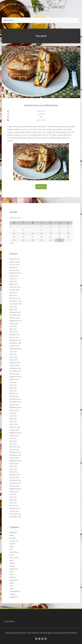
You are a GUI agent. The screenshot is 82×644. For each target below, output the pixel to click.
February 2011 (15, 508)
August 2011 (14, 492)
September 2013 (15, 433)
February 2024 (15, 259)
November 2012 (15, 455)
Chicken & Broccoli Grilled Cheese (41, 105)
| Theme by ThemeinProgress (41, 633)
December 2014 (15, 399)
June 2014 (13, 416)
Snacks (12, 583)
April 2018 (13, 309)
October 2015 (14, 374)
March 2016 (14, 360)
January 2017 (14, 338)
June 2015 (13, 385)
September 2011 (15, 489)
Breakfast (13, 538)
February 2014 (15, 427)
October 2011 (14, 486)
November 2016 (15, 343)
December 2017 (15, 315)
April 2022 (13, 281)
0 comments (41, 114)
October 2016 (15, 346)
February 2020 (15, 298)
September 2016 (16, 349)
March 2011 (14, 506)
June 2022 (13, 279)
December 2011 (15, 480)
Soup (11, 586)
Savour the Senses (41, 7)
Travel (12, 589)
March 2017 (14, 332)
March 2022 (14, 284)
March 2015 (14, 393)
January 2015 (14, 396)
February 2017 (15, 335)
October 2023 (15, 265)
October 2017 (14, 318)
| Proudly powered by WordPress (65, 633)
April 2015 (13, 391)
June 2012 (13, 466)
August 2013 (14, 435)
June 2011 (13, 497)
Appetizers (13, 532)
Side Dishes (14, 580)
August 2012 (14, 464)
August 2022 (14, 276)
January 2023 (14, 270)
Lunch (38, 120)
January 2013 (14, 449)
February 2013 (15, 447)
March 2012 (14, 472)
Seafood (13, 577)
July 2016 (13, 352)
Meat (11, 560)
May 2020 (13, 293)
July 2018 (13, 307)
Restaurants (14, 569)
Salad (11, 572)
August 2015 (14, 379)
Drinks (12, 546)
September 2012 (15, 461)
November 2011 (15, 483)
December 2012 (15, 452)
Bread (12, 535)
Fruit (11, 549)
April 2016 (13, 357)
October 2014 (14, 405)
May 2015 (13, 388)
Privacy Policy (9, 621)
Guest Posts (14, 552)
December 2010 (15, 514)
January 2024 (14, 262)
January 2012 (14, 478)
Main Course (14, 558)
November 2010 (15, 517)
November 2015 (15, 371)
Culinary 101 (14, 541)
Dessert (12, 544)
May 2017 (13, 329)
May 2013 (13, 441)
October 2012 (14, 458)
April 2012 (13, 469)
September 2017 (15, 321)
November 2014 (15, 402)
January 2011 (14, 511)
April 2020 (13, 295)
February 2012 (15, 475)
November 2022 (15, 273)
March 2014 (14, 424)
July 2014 (13, 413)
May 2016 (13, 354)
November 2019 (15, 301)
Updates (13, 594)
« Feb (12, 243)
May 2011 (13, 500)
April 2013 (13, 444)
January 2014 (14, 430)
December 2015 (15, 368)
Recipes (43, 120)
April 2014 (13, 421)
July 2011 (13, 494)
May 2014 (13, 419)
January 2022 (14, 290)
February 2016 (15, 363)
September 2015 (15, 377)
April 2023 (13, 267)
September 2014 (15, 407)
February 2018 (15, 312)
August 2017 (14, 324)
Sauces (12, 574)
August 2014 (14, 410)
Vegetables (14, 597)
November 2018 (15, 304)
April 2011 (13, 503)
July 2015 (13, 382)
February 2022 (15, 287)
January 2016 (14, 366)
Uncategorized (15, 591)
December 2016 (15, 340)
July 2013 (13, 438)
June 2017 (13, 326)
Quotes (12, 563)
